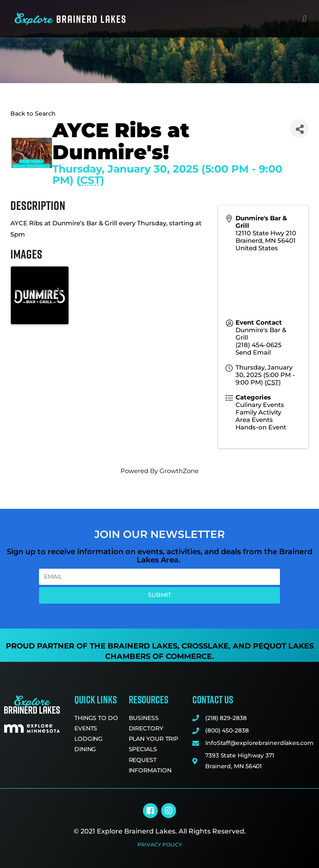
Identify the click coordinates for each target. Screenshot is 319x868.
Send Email (253, 352)
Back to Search (33, 113)
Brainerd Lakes (142, 646)
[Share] (299, 129)
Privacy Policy (160, 845)
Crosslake (205, 646)
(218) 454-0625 (259, 345)
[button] (305, 19)
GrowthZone (179, 471)
